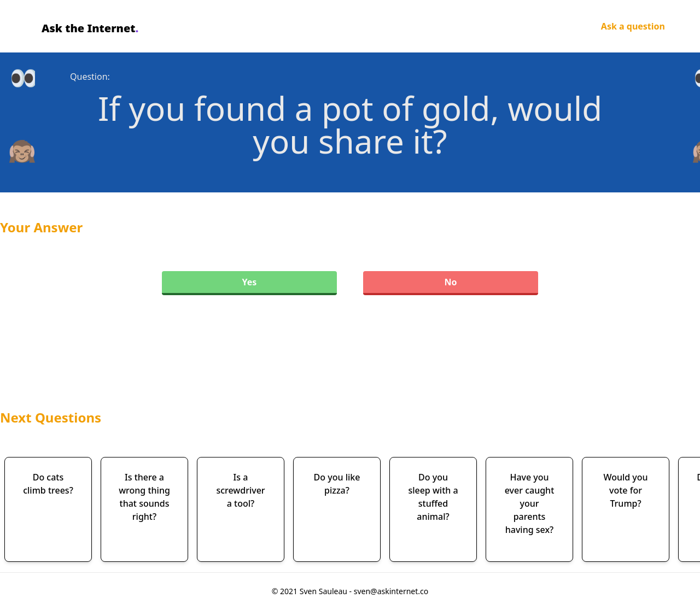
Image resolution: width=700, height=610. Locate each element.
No (450, 282)
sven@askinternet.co (391, 591)
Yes (250, 282)
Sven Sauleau (325, 591)
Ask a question (633, 26)
